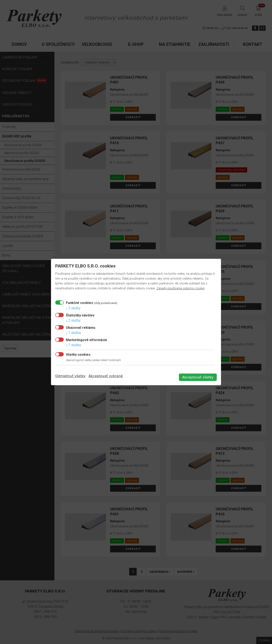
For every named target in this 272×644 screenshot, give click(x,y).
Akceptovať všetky (198, 377)
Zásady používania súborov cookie (180, 288)
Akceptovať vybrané (106, 376)
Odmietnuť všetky (70, 376)
